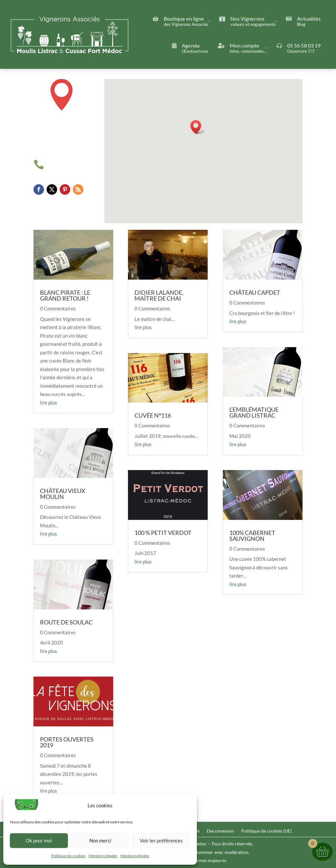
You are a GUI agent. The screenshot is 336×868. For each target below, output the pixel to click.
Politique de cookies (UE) (266, 831)
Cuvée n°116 (153, 415)
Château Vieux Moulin (63, 494)
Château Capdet (255, 292)
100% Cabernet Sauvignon (252, 536)
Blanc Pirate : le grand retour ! (65, 295)
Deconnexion (220, 831)
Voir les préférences (161, 840)
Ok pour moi (39, 840)
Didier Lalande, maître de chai (159, 295)
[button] (198, 127)
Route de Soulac (66, 622)
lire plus (49, 403)
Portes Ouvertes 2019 (67, 742)
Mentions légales (103, 856)
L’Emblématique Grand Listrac (254, 412)
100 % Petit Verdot (163, 533)
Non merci (100, 840)
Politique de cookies (68, 856)
